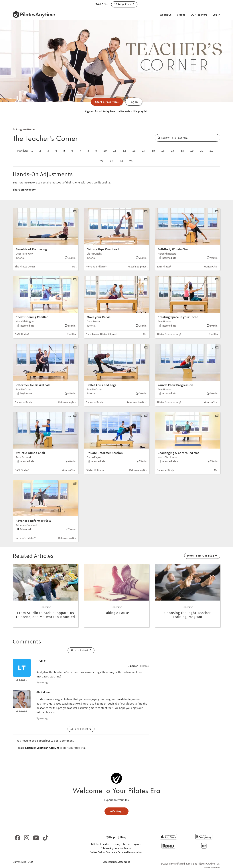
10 (105, 150)
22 (102, 161)
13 (134, 150)
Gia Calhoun (44, 692)
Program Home (24, 129)
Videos (181, 15)
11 (115, 150)
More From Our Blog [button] (202, 556)
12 (124, 150)
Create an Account (48, 748)
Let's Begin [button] (116, 811)
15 (153, 150)
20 (202, 150)
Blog (122, 837)
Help (110, 837)
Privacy (116, 844)
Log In (216, 15)
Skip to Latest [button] (81, 650)
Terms (127, 844)
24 (121, 161)
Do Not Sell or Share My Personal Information (116, 852)
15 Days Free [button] (124, 4)
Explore (137, 844)
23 (112, 161)
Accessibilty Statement (117, 862)
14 (144, 150)
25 (131, 161)
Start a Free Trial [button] (107, 102)
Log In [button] (134, 102)
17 (173, 150)
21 (211, 150)
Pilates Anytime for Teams (116, 848)
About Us (166, 15)
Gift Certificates (100, 844)
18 (182, 150)
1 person (133, 666)
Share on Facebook (24, 189)
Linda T (41, 661)
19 (192, 150)
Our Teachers (199, 15)
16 (163, 150)
